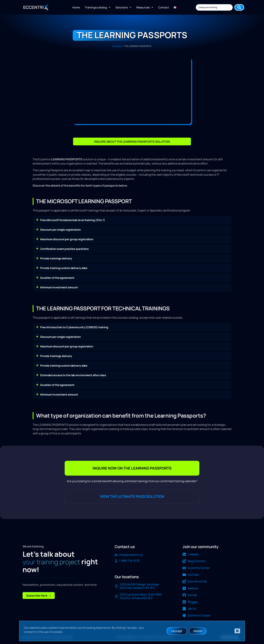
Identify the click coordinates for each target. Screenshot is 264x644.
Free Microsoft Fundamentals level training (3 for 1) (73, 220)
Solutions (123, 7)
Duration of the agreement (57, 278)
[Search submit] (239, 7)
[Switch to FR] (175, 7)
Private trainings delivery (56, 258)
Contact (164, 7)
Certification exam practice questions (64, 249)
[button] (132, 220)
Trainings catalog (98, 7)
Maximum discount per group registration (67, 239)
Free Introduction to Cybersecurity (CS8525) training (74, 327)
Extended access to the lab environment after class (73, 375)
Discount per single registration (61, 230)
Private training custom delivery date (64, 268)
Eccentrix (117, 46)
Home (76, 7)
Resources (145, 7)
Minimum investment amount (59, 287)
